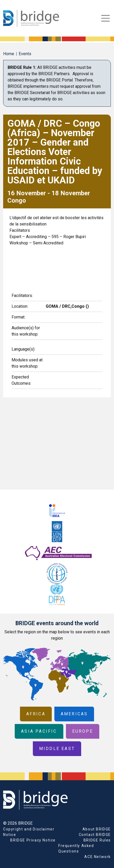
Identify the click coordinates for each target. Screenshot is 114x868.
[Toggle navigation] (105, 18)
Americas (74, 714)
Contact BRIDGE (95, 835)
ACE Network (98, 857)
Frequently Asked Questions (76, 848)
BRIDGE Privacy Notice (33, 840)
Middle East (57, 749)
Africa (36, 714)
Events (25, 54)
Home (9, 54)
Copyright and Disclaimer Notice (29, 832)
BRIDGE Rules (97, 840)
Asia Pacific (39, 731)
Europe (83, 731)
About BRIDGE (97, 829)
